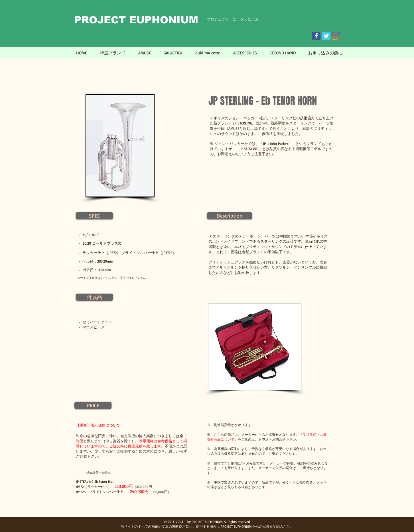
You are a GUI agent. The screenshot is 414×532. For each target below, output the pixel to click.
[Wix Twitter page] (326, 36)
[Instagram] (336, 36)
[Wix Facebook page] (316, 36)
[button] (94, 216)
